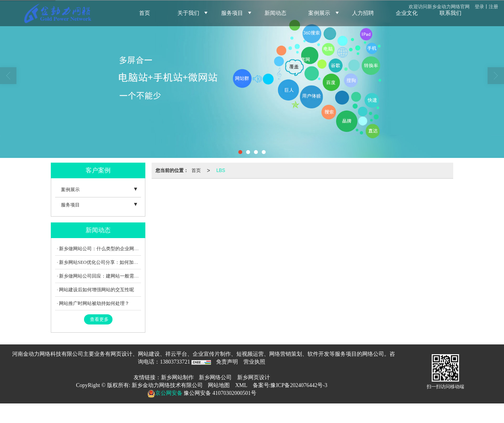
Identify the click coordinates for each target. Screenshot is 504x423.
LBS (221, 170)
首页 (196, 170)
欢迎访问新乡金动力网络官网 (439, 7)
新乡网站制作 (177, 377)
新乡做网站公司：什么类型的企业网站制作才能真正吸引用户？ (125, 249)
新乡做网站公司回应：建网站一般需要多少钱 (106, 276)
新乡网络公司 (215, 377)
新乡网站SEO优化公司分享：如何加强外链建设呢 (110, 262)
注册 (493, 7)
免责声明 (227, 362)
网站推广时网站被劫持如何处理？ (94, 303)
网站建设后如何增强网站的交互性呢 (97, 290)
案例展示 (70, 190)
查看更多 (99, 319)
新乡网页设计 (254, 377)
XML (241, 385)
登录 (479, 7)
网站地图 (219, 385)
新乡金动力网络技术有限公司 (167, 385)
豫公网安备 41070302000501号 (219, 393)
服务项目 (70, 205)
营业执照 (254, 362)
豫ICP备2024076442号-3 (299, 385)
